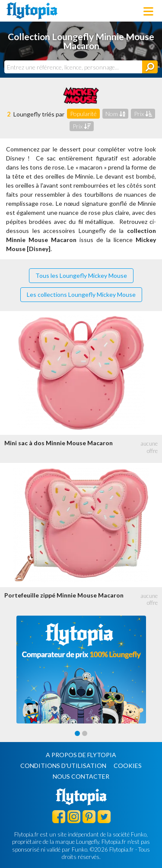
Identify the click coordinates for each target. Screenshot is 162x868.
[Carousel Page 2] (85, 733)
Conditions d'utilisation (63, 766)
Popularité (83, 114)
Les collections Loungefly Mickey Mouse (81, 294)
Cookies (128, 766)
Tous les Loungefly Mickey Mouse (81, 275)
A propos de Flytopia (81, 755)
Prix (143, 114)
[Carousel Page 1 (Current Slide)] (77, 733)
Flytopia (32, 11)
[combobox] (73, 67)
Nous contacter (81, 776)
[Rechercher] (150, 67)
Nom (115, 114)
